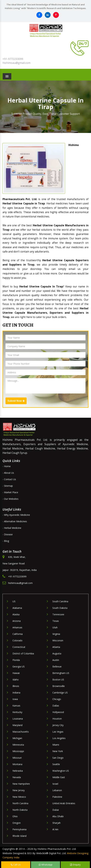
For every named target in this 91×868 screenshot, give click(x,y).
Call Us (16, 865)
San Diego (58, 758)
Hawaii (16, 673)
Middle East (59, 777)
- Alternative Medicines (15, 521)
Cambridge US (60, 693)
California (18, 634)
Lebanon (57, 790)
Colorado (17, 640)
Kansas (16, 706)
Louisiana (18, 719)
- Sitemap (8, 486)
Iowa (15, 699)
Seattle (56, 764)
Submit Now (16, 401)
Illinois (16, 686)
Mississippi (18, 751)
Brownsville (59, 686)
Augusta (57, 653)
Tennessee (58, 614)
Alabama (17, 608)
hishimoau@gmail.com (16, 63)
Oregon (17, 823)
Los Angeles (59, 738)
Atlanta (56, 647)
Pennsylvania (19, 829)
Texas (56, 621)
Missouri (17, 758)
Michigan (17, 738)
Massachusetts (21, 732)
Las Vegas (58, 732)
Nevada (17, 777)
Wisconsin (58, 640)
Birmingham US (61, 673)
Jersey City (58, 725)
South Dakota (60, 608)
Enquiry (75, 865)
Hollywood (58, 712)
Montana (17, 764)
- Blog (6, 541)
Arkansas (17, 627)
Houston (57, 719)
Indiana (16, 693)
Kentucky (17, 712)
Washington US (61, 771)
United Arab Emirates (64, 803)
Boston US (58, 680)
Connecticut (19, 647)
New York (58, 751)
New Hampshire (21, 784)
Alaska (16, 614)
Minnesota (18, 745)
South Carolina (60, 601)
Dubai (56, 810)
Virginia (56, 634)
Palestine (57, 797)
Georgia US (19, 666)
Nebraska (18, 771)
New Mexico (19, 797)
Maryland (17, 725)
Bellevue (57, 666)
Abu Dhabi (58, 816)
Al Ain (55, 829)
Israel (55, 784)
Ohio (15, 816)
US (14, 601)
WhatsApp (46, 865)
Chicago (57, 699)
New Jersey (19, 790)
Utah (55, 627)
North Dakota (20, 810)
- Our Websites (10, 499)
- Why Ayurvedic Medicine (16, 515)
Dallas (56, 706)
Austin (56, 660)
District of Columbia (23, 653)
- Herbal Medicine (12, 528)
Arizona (17, 621)
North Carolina (20, 803)
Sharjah (56, 823)
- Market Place (10, 492)
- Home (7, 466)
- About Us (8, 473)
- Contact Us (9, 479)
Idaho (16, 680)
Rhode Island (19, 836)
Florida (16, 660)
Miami (56, 745)
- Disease (8, 534)
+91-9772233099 (13, 59)
